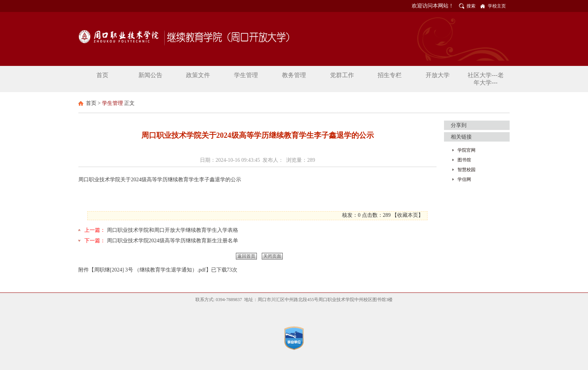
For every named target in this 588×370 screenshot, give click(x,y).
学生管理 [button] (246, 75)
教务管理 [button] (294, 75)
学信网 (464, 179)
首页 (91, 103)
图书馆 (464, 160)
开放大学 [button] (438, 75)
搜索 (471, 6)
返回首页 (246, 256)
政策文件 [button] (198, 75)
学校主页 (497, 6)
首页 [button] (102, 75)
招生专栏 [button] (390, 75)
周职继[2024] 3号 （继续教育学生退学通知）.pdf (150, 270)
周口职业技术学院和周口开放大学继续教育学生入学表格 (172, 230)
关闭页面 (272, 256)
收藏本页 (408, 215)
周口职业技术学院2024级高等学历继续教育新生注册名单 (172, 241)
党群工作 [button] (342, 75)
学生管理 (112, 103)
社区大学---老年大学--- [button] (486, 79)
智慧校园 (466, 170)
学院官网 (466, 150)
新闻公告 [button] (150, 75)
